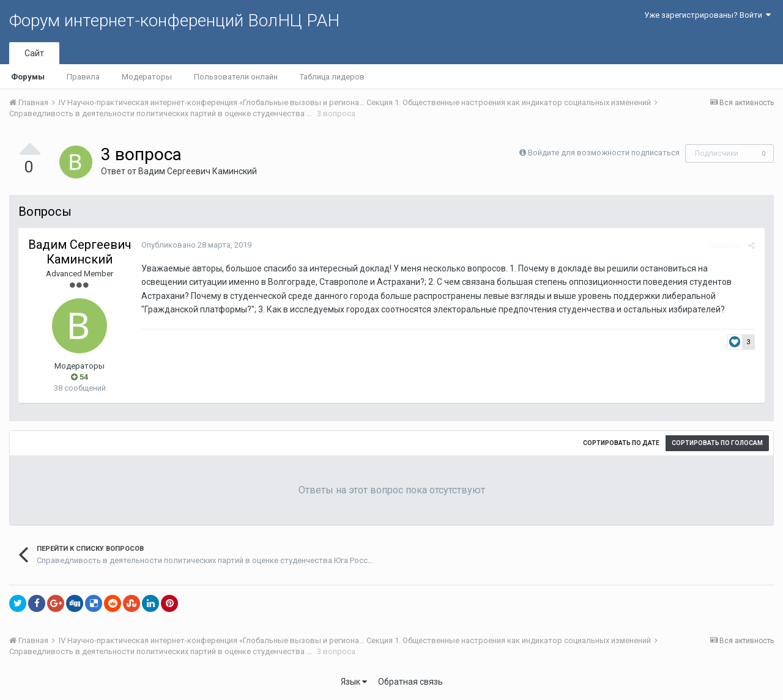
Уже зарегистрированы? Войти (707, 15)
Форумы (28, 77)
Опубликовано (196, 245)
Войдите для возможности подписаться (604, 153)
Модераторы (147, 77)
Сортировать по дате (621, 443)
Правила (83, 77)
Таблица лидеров (332, 77)
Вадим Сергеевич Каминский (198, 171)
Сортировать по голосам (717, 443)
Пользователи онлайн (236, 77)
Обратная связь (410, 682)
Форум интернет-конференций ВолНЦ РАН (174, 20)
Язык (354, 682)
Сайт (34, 53)
